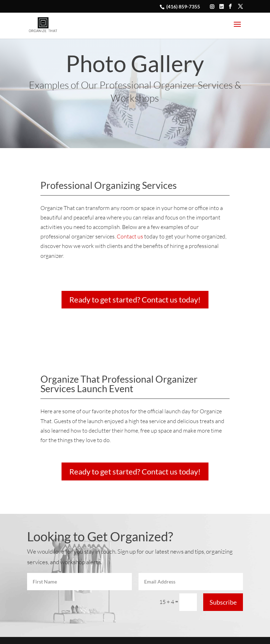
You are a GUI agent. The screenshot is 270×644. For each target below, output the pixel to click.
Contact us (130, 236)
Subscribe (223, 602)
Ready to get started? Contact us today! (135, 299)
